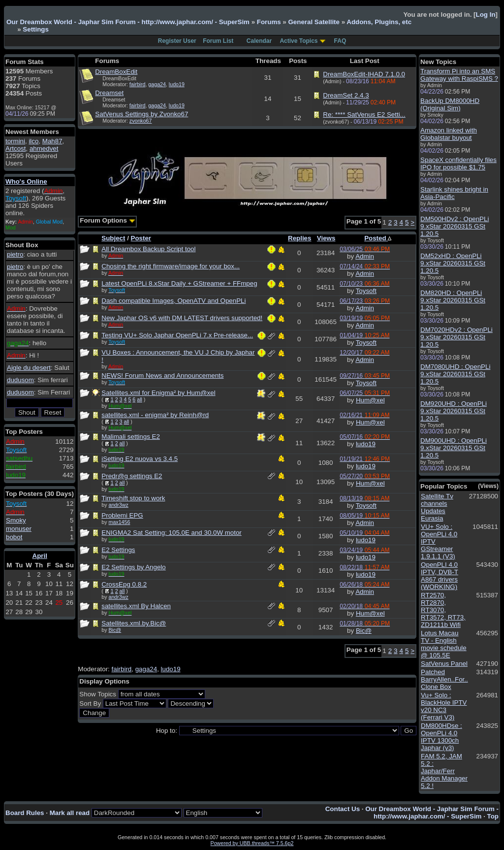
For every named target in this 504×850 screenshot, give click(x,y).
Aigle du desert (29, 368)
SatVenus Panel (444, 664)
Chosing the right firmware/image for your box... (171, 266)
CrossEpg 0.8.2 (124, 584)
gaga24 (157, 84)
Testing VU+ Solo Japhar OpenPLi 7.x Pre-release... (177, 335)
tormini (15, 141)
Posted (378, 238)
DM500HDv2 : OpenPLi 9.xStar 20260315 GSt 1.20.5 (455, 226)
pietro (15, 254)
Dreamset (109, 93)
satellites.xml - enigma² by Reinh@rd (155, 415)
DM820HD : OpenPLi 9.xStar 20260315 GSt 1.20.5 (453, 300)
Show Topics (98, 694)
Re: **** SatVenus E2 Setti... (364, 114)
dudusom (20, 380)
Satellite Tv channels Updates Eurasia (437, 507)
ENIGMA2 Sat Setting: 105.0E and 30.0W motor (171, 533)
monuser (19, 529)
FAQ (340, 41)
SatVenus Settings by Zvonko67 (142, 114)
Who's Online (26, 181)
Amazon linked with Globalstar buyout (449, 134)
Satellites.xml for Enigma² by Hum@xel (158, 393)
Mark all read (70, 813)
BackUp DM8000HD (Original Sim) (450, 104)
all (140, 399)
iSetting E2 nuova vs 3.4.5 (140, 459)
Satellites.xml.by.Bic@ (134, 623)
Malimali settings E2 (131, 437)
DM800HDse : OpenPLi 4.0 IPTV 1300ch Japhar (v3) (441, 737)
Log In (486, 15)
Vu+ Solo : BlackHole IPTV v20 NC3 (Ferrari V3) (444, 706)
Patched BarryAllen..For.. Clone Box (444, 679)
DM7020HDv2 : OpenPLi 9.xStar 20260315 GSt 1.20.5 (457, 337)
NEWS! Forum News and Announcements (162, 376)
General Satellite (314, 22)
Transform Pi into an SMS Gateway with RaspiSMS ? (459, 75)
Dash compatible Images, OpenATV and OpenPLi (173, 301)
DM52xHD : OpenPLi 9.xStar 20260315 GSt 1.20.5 (453, 263)
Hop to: (167, 731)
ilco (33, 141)
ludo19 (177, 84)
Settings (36, 29)
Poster (141, 238)
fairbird (138, 84)
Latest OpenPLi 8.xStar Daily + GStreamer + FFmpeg (179, 283)
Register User (177, 41)
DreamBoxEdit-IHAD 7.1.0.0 (364, 74)
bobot (14, 537)
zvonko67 (141, 121)
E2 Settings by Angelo (133, 567)
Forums (269, 22)
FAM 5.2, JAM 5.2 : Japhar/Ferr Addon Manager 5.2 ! (444, 771)
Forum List (218, 41)
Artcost (16, 148)
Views (326, 238)
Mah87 (52, 141)
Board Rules (25, 813)
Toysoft (366, 291)
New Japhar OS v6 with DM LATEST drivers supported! (182, 318)
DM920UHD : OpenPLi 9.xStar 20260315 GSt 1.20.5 (454, 411)
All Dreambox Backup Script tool (148, 249)
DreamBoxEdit (116, 72)
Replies (299, 238)
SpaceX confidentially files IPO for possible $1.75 (458, 163)
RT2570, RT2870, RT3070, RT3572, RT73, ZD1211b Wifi (443, 610)
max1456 (120, 522)
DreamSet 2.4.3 (346, 95)
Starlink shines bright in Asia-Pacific (454, 193)
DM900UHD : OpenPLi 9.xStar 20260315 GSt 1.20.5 (454, 448)
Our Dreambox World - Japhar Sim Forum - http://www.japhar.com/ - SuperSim (128, 22)
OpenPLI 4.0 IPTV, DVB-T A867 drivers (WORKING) (440, 576)
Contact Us (343, 809)
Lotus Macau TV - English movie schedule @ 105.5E (444, 644)
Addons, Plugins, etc (379, 22)
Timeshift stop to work (133, 498)
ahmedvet (44, 148)
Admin (365, 256)
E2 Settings (118, 550)
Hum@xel (370, 400)
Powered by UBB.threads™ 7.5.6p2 (252, 843)
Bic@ (115, 630)
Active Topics (299, 41)
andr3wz (119, 505)
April (40, 556)
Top (493, 816)
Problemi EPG (122, 515)
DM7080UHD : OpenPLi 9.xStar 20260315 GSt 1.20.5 (455, 374)
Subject (113, 238)
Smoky (16, 520)
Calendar (259, 41)
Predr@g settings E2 (132, 476)
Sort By (90, 703)
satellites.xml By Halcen (136, 606)
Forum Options (107, 220)
